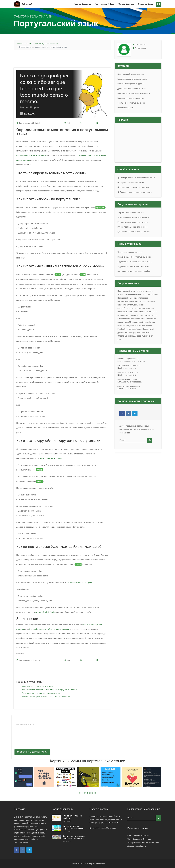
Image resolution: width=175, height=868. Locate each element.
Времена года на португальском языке (134, 257)
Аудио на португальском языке (131, 315)
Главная (19, 44)
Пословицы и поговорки (137, 298)
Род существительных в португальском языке (41, 693)
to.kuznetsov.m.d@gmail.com (104, 828)
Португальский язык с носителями (133, 187)
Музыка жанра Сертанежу (137, 319)
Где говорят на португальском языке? (134, 232)
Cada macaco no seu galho (80, 582)
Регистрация (140, 48)
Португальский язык (105, 4)
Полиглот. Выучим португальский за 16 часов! (137, 312)
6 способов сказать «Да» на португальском (49, 629)
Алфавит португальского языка (131, 213)
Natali (127, 368)
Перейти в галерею (87, 793)
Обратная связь (146, 4)
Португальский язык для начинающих (42, 44)
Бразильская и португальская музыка (134, 93)
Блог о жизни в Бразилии (138, 836)
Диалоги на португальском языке (132, 89)
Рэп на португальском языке (137, 332)
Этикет (120, 294)
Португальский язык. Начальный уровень (135, 291)
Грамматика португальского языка (132, 79)
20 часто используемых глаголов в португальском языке (46, 697)
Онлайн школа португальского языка (135, 192)
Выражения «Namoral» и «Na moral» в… (135, 271)
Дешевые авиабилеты (137, 846)
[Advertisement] (62, 58)
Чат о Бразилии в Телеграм (139, 839)
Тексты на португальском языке (131, 103)
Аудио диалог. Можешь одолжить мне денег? (74, 837)
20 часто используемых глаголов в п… (134, 217)
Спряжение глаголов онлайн (131, 183)
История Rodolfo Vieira (45, 612)
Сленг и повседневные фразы (130, 84)
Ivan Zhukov (129, 382)
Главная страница (82, 4)
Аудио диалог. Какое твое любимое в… (134, 266)
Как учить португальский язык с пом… (134, 222)
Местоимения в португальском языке (38, 686)
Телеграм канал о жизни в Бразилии (143, 843)
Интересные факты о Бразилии (131, 301)
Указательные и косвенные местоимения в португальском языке (50, 690)
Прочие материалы (126, 108)
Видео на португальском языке (131, 98)
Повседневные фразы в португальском (141, 294)
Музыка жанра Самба (138, 322)
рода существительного (51, 458)
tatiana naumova (131, 361)
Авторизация (140, 45)
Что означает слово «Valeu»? (130, 252)
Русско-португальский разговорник (132, 227)
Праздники (122, 298)
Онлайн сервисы (126, 4)
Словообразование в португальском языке (136, 308)
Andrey (127, 389)
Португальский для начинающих (131, 74)
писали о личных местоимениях (31, 155)
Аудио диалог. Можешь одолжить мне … (135, 262)
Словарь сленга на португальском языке (136, 178)
